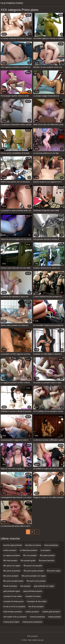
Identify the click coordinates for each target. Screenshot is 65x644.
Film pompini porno (12, 3)
